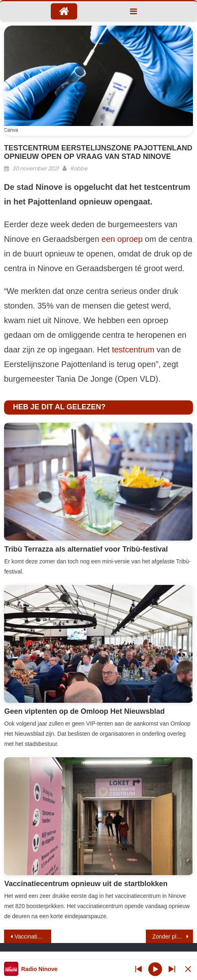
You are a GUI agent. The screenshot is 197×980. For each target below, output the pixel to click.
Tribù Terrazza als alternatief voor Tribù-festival (86, 549)
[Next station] (139, 969)
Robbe (79, 168)
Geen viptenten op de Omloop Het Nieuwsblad (84, 711)
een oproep (122, 239)
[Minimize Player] (188, 969)
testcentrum (133, 350)
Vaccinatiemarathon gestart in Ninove (33, 937)
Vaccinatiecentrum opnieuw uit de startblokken (86, 884)
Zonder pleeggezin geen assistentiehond (173, 937)
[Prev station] (172, 969)
